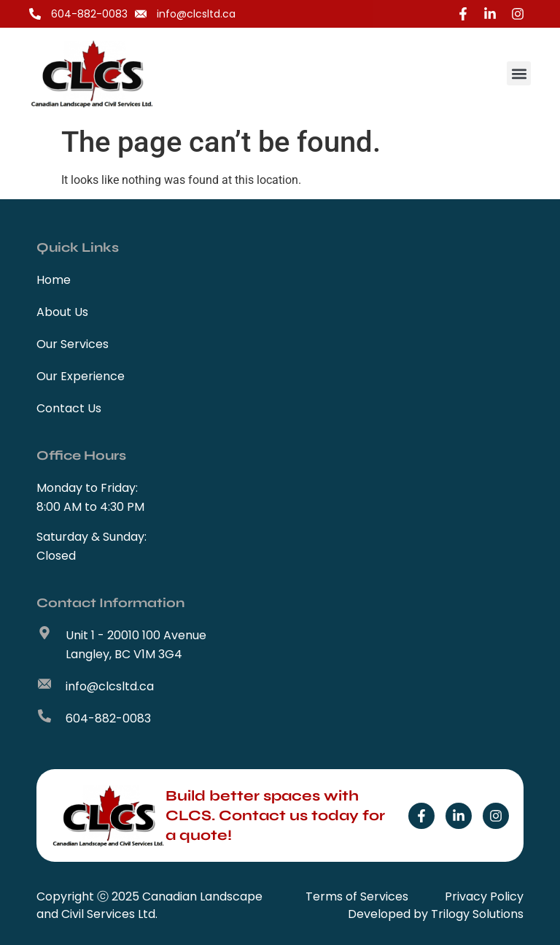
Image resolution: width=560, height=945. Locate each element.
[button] (519, 73)
